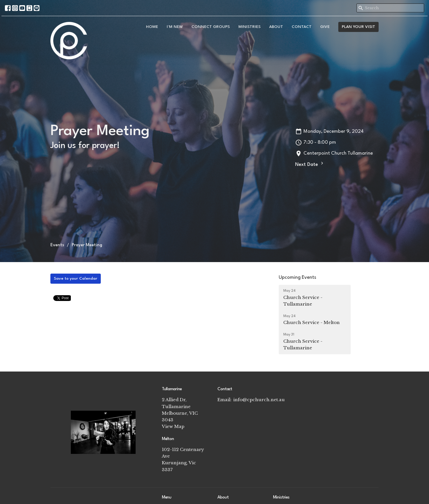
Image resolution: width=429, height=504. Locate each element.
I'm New (175, 27)
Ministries (249, 27)
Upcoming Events (297, 277)
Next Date (310, 164)
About (276, 27)
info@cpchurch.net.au (259, 400)
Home (152, 27)
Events (57, 245)
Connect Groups (211, 27)
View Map (173, 426)
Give (325, 27)
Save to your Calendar (76, 278)
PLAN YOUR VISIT (358, 27)
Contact (302, 27)
